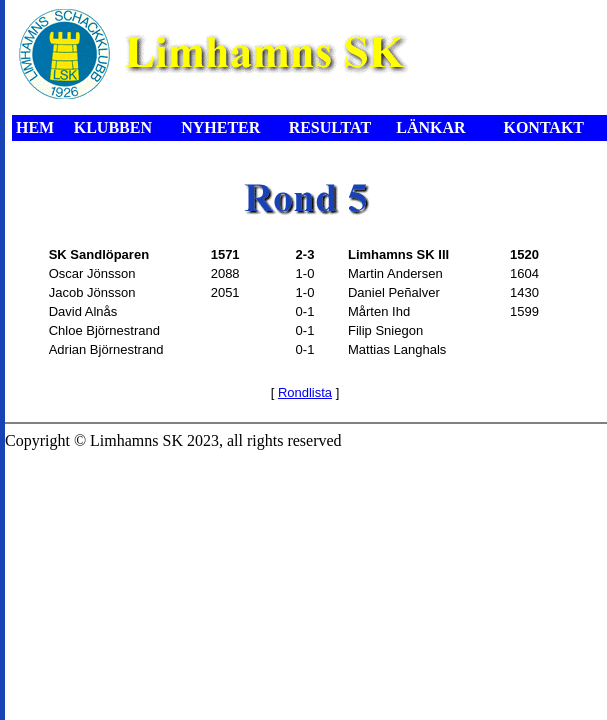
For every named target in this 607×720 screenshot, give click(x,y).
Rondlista (305, 392)
